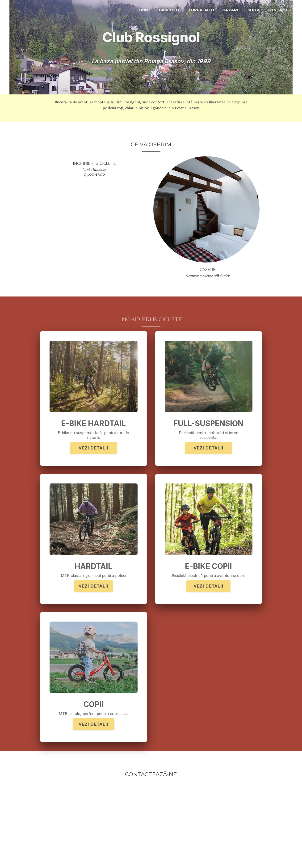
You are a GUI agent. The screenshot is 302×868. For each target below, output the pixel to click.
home (145, 10)
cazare (231, 10)
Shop (253, 10)
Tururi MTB (201, 10)
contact (278, 10)
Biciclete (170, 10)
